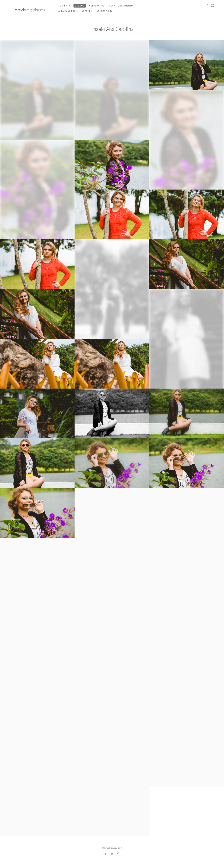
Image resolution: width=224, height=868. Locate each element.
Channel (87, 11)
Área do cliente (68, 11)
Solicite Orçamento (121, 6)
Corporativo (97, 6)
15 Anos (80, 6)
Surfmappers (105, 11)
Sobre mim (64, 6)
